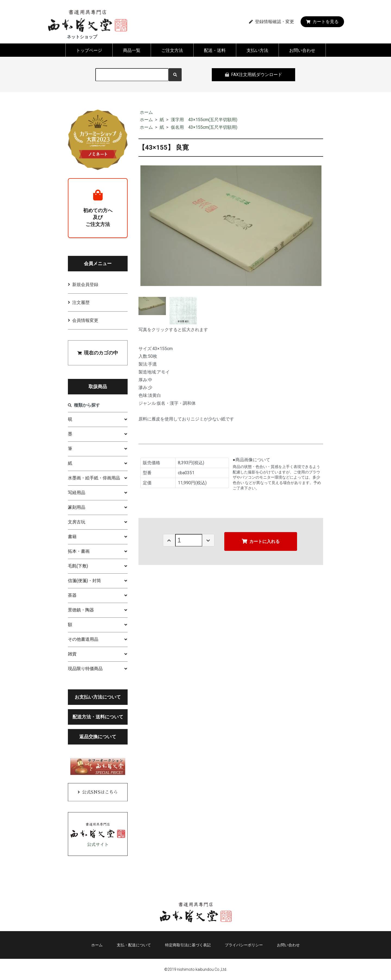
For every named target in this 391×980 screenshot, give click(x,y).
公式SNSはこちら (100, 792)
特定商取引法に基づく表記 (188, 945)
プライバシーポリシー (244, 945)
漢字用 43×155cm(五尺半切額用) (204, 120)
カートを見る (322, 22)
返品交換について (98, 737)
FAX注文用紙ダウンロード (254, 75)
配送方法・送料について (98, 717)
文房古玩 (77, 522)
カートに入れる (261, 541)
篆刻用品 (77, 507)
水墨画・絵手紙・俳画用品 (94, 478)
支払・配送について (134, 945)
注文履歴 (81, 302)
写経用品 (77, 493)
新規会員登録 (85, 285)
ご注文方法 (172, 50)
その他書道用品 (83, 639)
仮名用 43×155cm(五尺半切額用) (204, 127)
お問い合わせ (302, 50)
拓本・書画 (79, 551)
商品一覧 (132, 50)
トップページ (89, 50)
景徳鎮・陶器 (81, 610)
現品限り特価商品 (85, 669)
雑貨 (72, 654)
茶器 (72, 595)
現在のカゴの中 (98, 353)
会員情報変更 (85, 320)
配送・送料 (215, 50)
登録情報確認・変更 (272, 22)
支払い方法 (257, 50)
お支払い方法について (98, 697)
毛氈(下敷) (78, 566)
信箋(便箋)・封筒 (84, 581)
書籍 (72, 537)
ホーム (146, 112)
